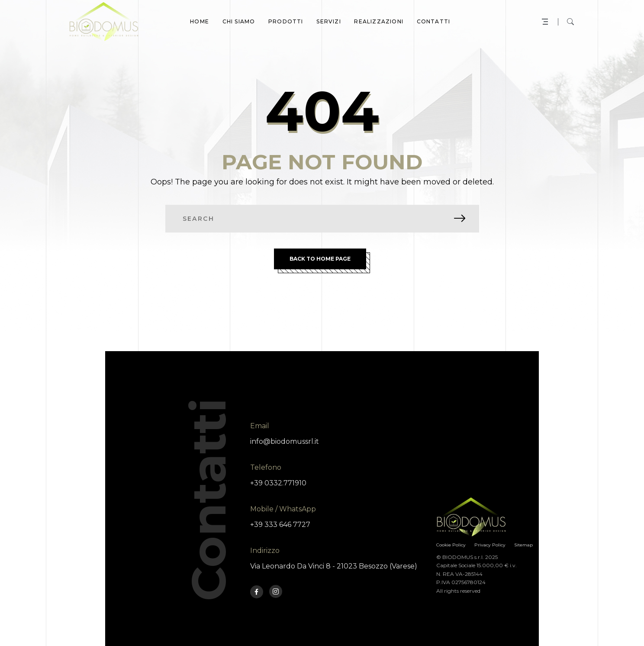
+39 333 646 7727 (280, 525)
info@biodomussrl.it (285, 441)
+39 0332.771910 (278, 483)
